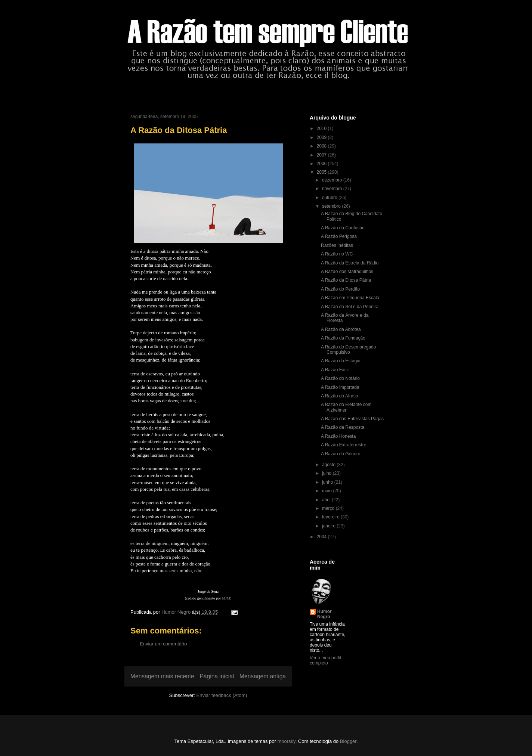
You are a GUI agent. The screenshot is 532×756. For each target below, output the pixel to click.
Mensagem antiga (263, 676)
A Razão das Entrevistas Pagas (352, 419)
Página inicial (217, 676)
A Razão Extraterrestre (344, 445)
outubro (330, 198)
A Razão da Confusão (343, 228)
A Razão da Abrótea (341, 329)
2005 (322, 172)
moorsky (286, 741)
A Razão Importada (340, 387)
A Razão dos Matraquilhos (347, 272)
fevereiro (331, 517)
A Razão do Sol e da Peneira (350, 307)
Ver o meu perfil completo (325, 660)
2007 (322, 155)
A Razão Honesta (338, 436)
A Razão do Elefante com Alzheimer (346, 407)
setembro (332, 206)
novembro (333, 189)
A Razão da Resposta (343, 427)
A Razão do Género (341, 454)
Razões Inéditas (337, 245)
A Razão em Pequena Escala (350, 298)
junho (328, 482)
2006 (322, 164)
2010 (322, 128)
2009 (322, 137)
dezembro (333, 180)
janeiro (329, 526)
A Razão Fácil (335, 370)
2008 (322, 146)
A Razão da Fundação (343, 338)
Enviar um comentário (163, 644)
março (329, 508)
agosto (329, 465)
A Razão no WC (337, 254)
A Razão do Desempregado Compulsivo (348, 350)
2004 (322, 537)
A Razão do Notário (340, 378)
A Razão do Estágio (341, 361)
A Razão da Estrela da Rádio (350, 263)
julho (327, 473)
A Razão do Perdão (340, 289)
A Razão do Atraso (339, 396)
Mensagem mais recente (162, 676)
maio (327, 491)
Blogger (348, 741)
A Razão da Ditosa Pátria (346, 280)
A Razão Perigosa (339, 236)
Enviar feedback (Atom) (222, 695)
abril (327, 500)
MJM (226, 598)
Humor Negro (324, 614)
